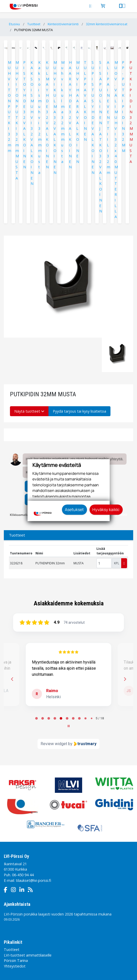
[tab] (36, 718)
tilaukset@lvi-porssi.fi (33, 880)
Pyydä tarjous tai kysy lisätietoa (79, 411)
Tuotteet (34, 24)
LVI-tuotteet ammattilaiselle (28, 955)
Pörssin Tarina (16, 960)
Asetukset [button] (74, 510)
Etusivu (14, 24)
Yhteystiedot (15, 966)
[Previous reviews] (12, 679)
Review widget (54, 744)
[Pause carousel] (69, 726)
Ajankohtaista (17, 904)
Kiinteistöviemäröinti (63, 24)
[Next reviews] (125, 679)
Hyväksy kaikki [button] (106, 510)
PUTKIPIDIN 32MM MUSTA (34, 30)
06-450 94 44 (23, 875)
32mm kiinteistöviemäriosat (107, 24)
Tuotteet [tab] (17, 535)
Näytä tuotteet (29, 411)
